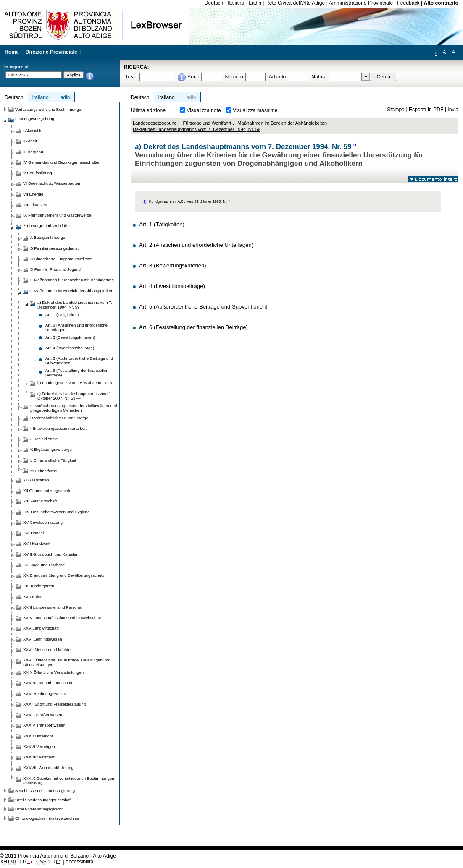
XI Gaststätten (36, 480)
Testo (131, 77)
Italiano (236, 3)
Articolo (278, 77)
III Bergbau (33, 152)
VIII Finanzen (35, 205)
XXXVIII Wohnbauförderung (48, 767)
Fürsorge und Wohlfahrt (207, 123)
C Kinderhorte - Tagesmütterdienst (61, 259)
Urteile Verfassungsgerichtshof (43, 800)
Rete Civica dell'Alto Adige (295, 3)
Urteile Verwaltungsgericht (39, 809)
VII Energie (33, 194)
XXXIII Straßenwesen (43, 715)
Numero (234, 77)
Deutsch (214, 3)
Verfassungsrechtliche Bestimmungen (49, 109)
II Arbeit (30, 141)
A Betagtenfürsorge (48, 237)
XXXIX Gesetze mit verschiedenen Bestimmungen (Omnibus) (69, 781)
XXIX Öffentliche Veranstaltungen (53, 672)
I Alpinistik (32, 130)
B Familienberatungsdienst (54, 248)
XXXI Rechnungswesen (45, 694)
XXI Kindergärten (39, 586)
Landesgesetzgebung (155, 123)
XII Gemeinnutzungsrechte (47, 490)
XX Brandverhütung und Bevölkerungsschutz (64, 575)
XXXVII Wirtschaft (39, 757)
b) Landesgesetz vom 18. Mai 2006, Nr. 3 (75, 383)
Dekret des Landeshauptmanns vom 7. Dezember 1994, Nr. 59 (197, 129)
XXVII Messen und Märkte (47, 650)
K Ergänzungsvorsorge (51, 449)
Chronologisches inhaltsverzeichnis (47, 818)
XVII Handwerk (37, 543)
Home (12, 52)
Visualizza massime (255, 110)
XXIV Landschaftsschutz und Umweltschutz (62, 618)
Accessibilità (79, 862)
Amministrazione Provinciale (361, 3)
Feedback (408, 3)
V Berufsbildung (38, 173)
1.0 (13, 862)
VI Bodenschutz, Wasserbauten (52, 183)
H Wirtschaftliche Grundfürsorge (59, 418)
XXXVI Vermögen (39, 746)
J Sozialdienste (44, 439)
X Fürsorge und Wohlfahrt (46, 226)
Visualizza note (204, 110)
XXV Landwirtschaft (41, 628)
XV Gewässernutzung (43, 522)
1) (354, 145)
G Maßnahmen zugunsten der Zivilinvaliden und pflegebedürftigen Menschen (74, 408)
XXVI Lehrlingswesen (42, 639)
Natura (319, 77)
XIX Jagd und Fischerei (44, 565)
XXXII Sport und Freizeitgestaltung (54, 704)
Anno (193, 77)
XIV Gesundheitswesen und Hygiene (56, 512)
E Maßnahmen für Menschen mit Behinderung (72, 280)
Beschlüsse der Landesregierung (45, 791)
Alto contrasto (441, 3)
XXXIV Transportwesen (44, 725)
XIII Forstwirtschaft (40, 501)
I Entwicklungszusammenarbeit (58, 428)
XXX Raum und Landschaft (48, 683)
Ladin (255, 3)
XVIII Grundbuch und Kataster (50, 554)
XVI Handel (33, 533)
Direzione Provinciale (51, 52)
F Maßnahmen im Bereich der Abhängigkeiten (72, 291)
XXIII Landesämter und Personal (53, 607)
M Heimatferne (44, 471)
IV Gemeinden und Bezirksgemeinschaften (62, 162)
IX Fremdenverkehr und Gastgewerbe (57, 215)
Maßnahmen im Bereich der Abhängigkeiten (282, 123)
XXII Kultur (33, 597)
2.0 (46, 862)
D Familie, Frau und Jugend (55, 269)
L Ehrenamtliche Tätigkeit (53, 460)
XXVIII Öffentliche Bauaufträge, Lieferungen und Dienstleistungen (67, 662)
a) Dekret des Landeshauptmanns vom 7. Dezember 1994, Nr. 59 (75, 305)
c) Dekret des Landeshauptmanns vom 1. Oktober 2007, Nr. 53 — (75, 396)
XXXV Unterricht (38, 736)
